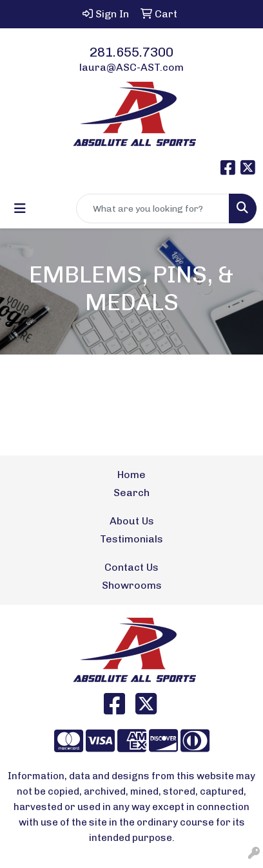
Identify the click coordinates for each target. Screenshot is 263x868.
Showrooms (132, 585)
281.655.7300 (131, 52)
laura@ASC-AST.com (131, 67)
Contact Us (131, 567)
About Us (132, 521)
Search (131, 493)
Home (131, 475)
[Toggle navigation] (20, 208)
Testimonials (131, 539)
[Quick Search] (153, 208)
